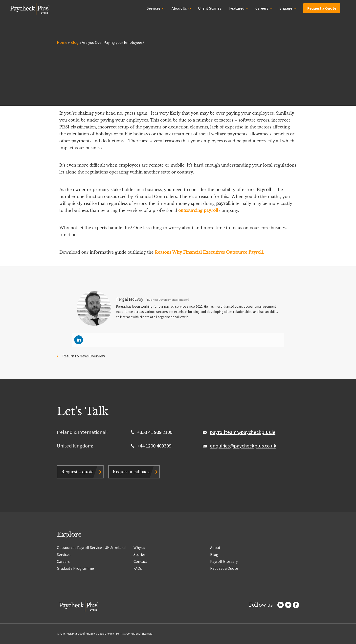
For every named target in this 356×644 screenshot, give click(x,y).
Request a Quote (322, 8)
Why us (139, 547)
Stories (140, 554)
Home (62, 42)
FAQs (138, 568)
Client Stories (210, 8)
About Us (179, 8)
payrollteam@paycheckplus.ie (243, 432)
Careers (262, 8)
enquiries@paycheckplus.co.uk (243, 446)
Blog (75, 42)
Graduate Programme (75, 568)
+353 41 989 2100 (152, 432)
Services (154, 8)
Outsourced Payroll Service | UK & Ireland (91, 547)
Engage (286, 8)
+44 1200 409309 (151, 446)
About (215, 547)
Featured (237, 8)
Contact (140, 561)
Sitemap (147, 633)
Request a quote (77, 472)
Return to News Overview (84, 356)
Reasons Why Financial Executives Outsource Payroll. (209, 252)
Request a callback (131, 472)
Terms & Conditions (128, 633)
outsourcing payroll (198, 210)
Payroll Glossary (224, 561)
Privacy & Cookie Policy (100, 633)
